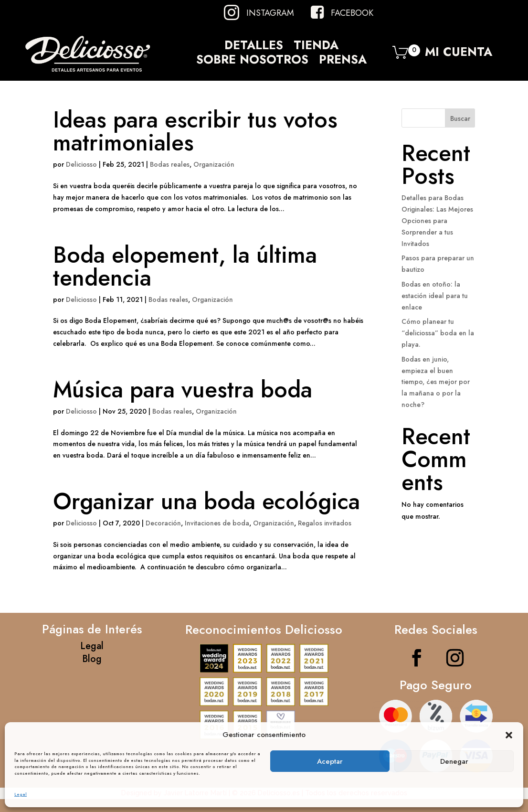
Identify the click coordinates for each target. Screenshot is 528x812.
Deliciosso (81, 164)
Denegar (454, 761)
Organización (214, 164)
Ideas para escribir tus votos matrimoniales (195, 131)
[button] (509, 735)
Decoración (163, 523)
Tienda (316, 47)
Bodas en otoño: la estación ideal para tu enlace (435, 296)
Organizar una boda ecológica (206, 501)
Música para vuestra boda (183, 390)
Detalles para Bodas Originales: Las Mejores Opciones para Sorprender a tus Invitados (437, 220)
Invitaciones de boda (217, 523)
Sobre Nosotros (252, 61)
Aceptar (330, 761)
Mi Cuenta (459, 54)
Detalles (254, 47)
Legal (21, 794)
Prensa (343, 61)
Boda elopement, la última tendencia (185, 266)
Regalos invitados (325, 523)
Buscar (460, 118)
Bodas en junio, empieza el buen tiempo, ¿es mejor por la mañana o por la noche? (436, 382)
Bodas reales (170, 164)
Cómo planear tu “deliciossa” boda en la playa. (438, 333)
